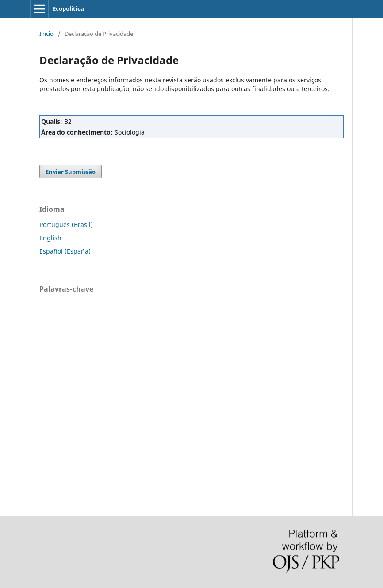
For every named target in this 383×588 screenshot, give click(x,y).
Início (46, 34)
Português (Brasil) (66, 225)
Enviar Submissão (71, 172)
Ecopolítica (68, 8)
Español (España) (65, 251)
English (50, 238)
